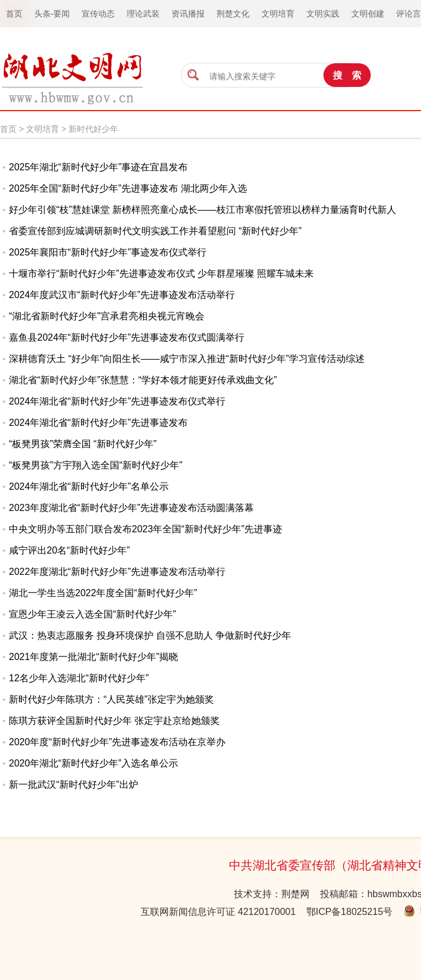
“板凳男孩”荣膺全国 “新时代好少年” (83, 444)
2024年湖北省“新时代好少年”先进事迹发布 (98, 423)
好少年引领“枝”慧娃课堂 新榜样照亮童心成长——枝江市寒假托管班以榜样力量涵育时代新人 (203, 210)
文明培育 (43, 129)
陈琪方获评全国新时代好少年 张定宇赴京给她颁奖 (114, 721)
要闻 (61, 14)
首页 (8, 129)
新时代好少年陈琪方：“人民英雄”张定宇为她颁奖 (111, 699)
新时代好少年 (93, 129)
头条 (43, 14)
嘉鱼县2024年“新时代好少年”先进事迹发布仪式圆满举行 (127, 337)
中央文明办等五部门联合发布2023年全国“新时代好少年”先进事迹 (145, 529)
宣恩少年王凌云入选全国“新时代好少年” (93, 614)
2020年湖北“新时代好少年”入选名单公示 (93, 763)
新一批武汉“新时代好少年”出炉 (74, 785)
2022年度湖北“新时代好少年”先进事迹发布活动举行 (117, 572)
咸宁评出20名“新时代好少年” (69, 550)
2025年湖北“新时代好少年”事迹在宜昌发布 (98, 167)
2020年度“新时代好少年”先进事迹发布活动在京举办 (117, 742)
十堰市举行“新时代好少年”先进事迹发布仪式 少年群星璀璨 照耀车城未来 (161, 274)
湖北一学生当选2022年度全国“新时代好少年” (103, 593)
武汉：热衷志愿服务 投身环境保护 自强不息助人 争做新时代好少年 (150, 635)
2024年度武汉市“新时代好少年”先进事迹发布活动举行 (122, 295)
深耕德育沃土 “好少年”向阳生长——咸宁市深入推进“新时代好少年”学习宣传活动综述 (187, 359)
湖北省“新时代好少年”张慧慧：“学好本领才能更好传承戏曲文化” (143, 380)
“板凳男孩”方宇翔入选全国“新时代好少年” (95, 465)
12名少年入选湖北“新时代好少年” (79, 678)
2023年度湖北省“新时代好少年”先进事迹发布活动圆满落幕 (131, 508)
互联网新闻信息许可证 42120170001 (218, 912)
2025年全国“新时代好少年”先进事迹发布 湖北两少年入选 (128, 188)
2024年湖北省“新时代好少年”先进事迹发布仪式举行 (117, 401)
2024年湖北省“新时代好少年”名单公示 (89, 486)
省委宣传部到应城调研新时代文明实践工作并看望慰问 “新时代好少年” (155, 231)
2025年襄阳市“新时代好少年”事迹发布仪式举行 (108, 252)
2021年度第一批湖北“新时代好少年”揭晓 (93, 657)
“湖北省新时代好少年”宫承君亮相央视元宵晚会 (107, 316)
